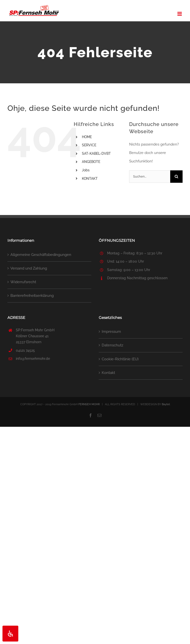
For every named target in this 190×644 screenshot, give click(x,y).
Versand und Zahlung (29, 268)
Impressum (111, 332)
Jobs (86, 170)
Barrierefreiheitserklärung (32, 296)
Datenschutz (112, 345)
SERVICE (89, 145)
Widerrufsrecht (23, 282)
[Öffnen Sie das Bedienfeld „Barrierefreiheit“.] (10, 634)
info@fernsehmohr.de (33, 359)
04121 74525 (25, 350)
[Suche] (176, 177)
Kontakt (108, 373)
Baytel (166, 404)
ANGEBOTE (91, 162)
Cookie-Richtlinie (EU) (120, 359)
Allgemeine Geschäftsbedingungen (41, 255)
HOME (87, 137)
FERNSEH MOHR (89, 404)
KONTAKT (90, 179)
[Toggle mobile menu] (180, 14)
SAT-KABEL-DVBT (96, 153)
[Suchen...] (150, 177)
